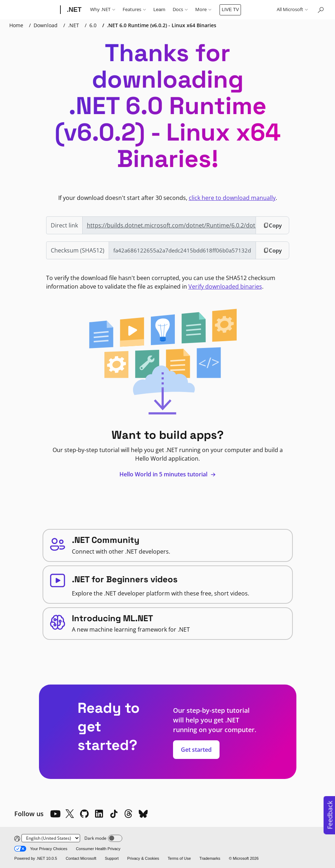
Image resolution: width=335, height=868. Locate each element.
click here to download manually (232, 198)
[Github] (84, 814)
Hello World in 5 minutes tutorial (168, 474)
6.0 (93, 25)
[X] (70, 814)
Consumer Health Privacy (98, 849)
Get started (196, 750)
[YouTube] (55, 814)
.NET (73, 25)
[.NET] (73, 10)
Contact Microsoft (81, 858)
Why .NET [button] (103, 10)
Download (46, 25)
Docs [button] (180, 10)
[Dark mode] (115, 838)
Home (16, 25)
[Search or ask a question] (320, 10)
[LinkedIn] (99, 814)
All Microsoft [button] (292, 10)
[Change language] (51, 838)
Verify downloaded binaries (225, 286)
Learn (159, 9)
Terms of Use (179, 858)
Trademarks (210, 858)
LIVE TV (230, 9)
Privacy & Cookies (143, 858)
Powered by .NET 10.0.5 (36, 858)
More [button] (203, 10)
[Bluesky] (143, 814)
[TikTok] (114, 814)
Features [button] (134, 10)
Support (112, 858)
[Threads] (128, 814)
